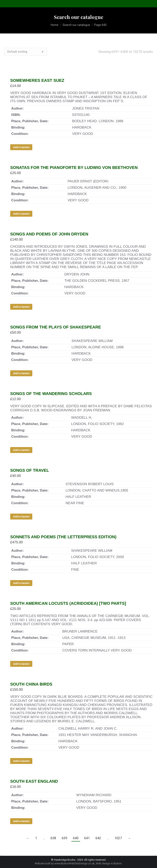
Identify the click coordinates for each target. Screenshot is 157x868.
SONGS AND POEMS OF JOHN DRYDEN (49, 234)
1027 (118, 838)
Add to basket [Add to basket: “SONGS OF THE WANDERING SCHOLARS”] (21, 450)
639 (64, 838)
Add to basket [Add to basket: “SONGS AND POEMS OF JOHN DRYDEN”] (21, 307)
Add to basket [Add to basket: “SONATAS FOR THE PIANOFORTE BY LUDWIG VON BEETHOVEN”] (21, 214)
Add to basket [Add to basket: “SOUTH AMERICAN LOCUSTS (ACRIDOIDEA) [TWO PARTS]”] (21, 664)
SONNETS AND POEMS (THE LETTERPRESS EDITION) (63, 537)
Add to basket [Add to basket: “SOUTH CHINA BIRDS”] (21, 761)
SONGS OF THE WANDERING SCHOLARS (51, 394)
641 (87, 838)
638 (53, 838)
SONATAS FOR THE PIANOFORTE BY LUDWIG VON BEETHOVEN (74, 168)
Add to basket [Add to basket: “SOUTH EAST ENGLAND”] (21, 821)
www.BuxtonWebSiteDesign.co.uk (75, 863)
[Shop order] (25, 52)
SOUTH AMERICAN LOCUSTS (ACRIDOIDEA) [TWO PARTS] (68, 603)
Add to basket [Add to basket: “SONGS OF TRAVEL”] (21, 517)
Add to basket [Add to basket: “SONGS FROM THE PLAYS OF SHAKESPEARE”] (21, 373)
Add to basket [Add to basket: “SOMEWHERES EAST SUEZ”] (21, 147)
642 (98, 838)
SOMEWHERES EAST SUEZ (37, 80)
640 (76, 838)
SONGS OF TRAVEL (30, 470)
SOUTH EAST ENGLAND (34, 781)
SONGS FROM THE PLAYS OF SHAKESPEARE (56, 327)
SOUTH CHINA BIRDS (31, 684)
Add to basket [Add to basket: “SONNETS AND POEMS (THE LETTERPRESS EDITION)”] (21, 583)
